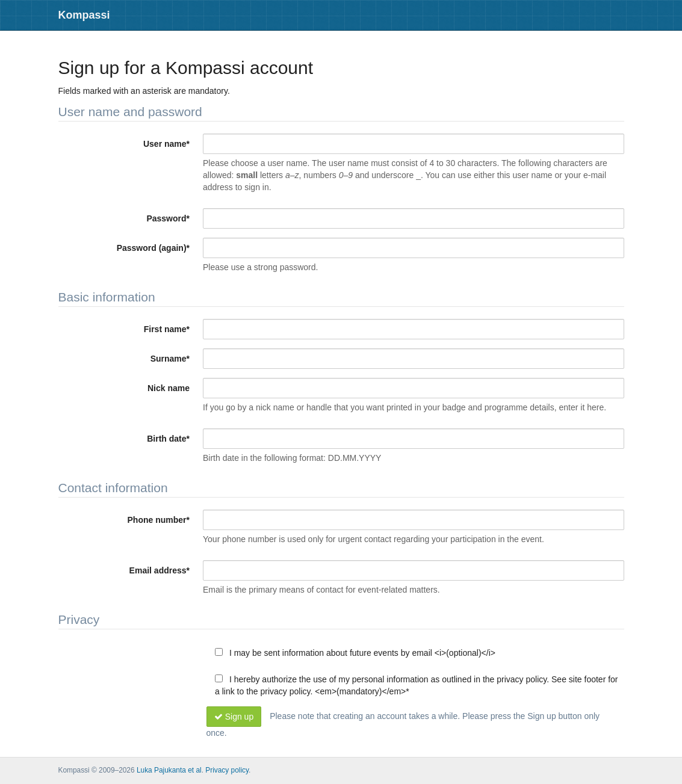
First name (167, 329)
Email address (160, 570)
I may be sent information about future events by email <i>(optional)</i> (355, 653)
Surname (170, 359)
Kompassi (84, 15)
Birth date (168, 439)
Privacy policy (227, 770)
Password (168, 218)
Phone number (159, 520)
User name (166, 144)
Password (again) (153, 248)
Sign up (234, 717)
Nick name (169, 388)
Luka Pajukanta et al (169, 770)
